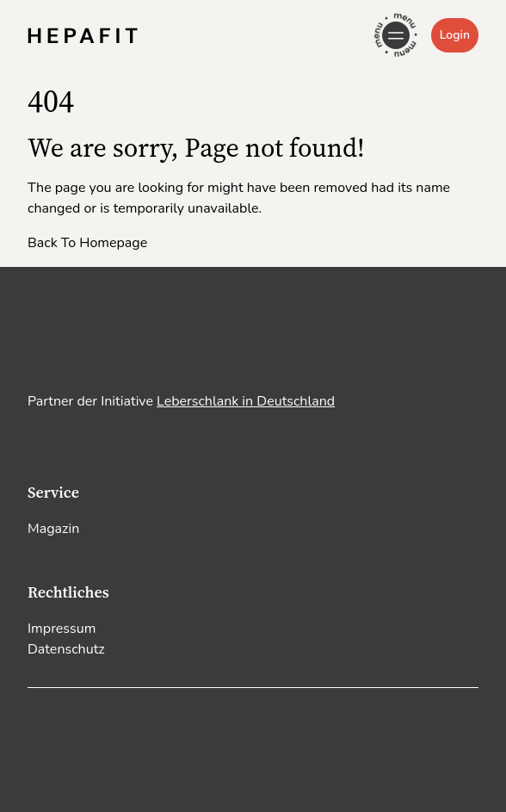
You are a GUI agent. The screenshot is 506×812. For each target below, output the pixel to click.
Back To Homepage (87, 243)
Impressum (62, 629)
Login (455, 35)
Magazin (53, 529)
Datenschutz (66, 649)
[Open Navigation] (396, 35)
